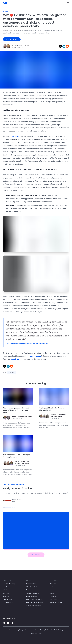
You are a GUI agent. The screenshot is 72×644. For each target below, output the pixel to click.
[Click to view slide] (7, 508)
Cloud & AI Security (9, 584)
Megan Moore (27, 417)
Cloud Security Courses (34, 587)
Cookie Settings (59, 630)
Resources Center (32, 596)
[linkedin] (64, 46)
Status (11, 630)
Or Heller (15, 45)
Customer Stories (32, 584)
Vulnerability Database (33, 605)
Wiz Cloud (6, 590)
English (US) (9, 618)
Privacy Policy (19, 630)
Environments (7, 599)
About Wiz (53, 584)
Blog (6, 11)
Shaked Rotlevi (20, 461)
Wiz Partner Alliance (56, 602)
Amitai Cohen (17, 417)
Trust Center (53, 599)
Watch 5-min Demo (12, 39)
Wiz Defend (7, 593)
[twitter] (60, 46)
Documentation (8, 602)
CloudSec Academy (33, 593)
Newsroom (53, 590)
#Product (11, 373)
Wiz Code (6, 587)
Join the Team (54, 587)
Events (52, 593)
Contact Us (53, 596)
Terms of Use (29, 630)
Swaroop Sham (24, 45)
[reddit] (67, 46)
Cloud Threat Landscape (34, 599)
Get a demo (36, 555)
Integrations (7, 596)
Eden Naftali (58, 416)
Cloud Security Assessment (35, 602)
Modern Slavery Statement (43, 630)
